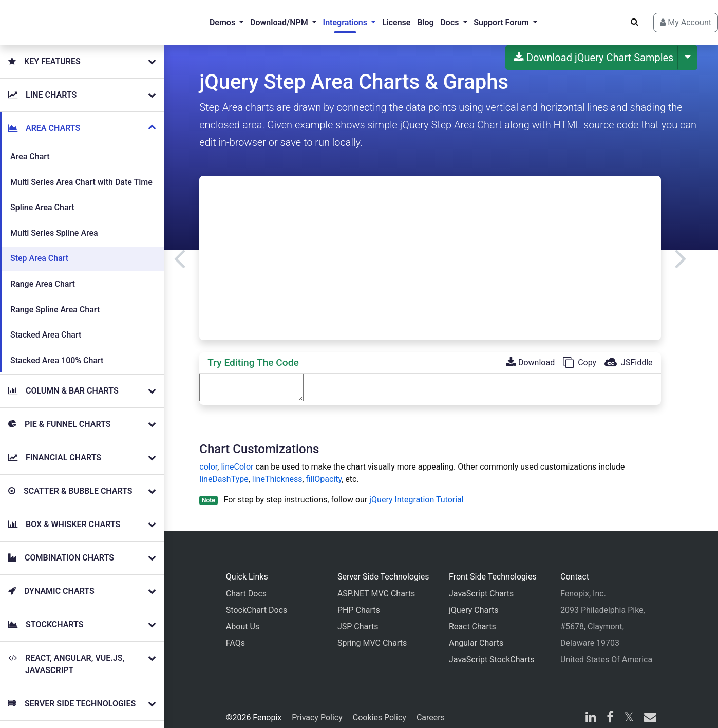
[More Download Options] (688, 49)
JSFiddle (628, 354)
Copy (580, 354)
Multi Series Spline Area (54, 225)
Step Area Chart (39, 250)
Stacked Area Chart (46, 326)
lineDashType (224, 471)
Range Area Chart (43, 276)
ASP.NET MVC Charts (376, 585)
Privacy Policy (317, 709)
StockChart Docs (257, 602)
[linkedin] (591, 710)
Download (530, 354)
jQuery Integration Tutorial (416, 491)
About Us (243, 618)
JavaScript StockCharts (492, 651)
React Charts (473, 618)
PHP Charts (359, 602)
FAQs (235, 635)
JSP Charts (358, 618)
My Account (667, 18)
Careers (431, 709)
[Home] (49, 18)
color (208, 459)
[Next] (681, 250)
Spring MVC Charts (372, 635)
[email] (648, 710)
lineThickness (277, 471)
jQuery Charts (474, 602)
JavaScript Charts (481, 585)
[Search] (616, 18)
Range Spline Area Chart (55, 301)
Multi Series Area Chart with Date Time (81, 174)
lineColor (237, 459)
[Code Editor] (251, 379)
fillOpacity (324, 471)
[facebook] (610, 710)
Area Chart (30, 148)
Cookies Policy (380, 709)
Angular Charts (476, 635)
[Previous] (179, 250)
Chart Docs (246, 585)
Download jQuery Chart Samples (594, 49)
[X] (629, 710)
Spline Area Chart (42, 199)
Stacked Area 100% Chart (57, 352)
